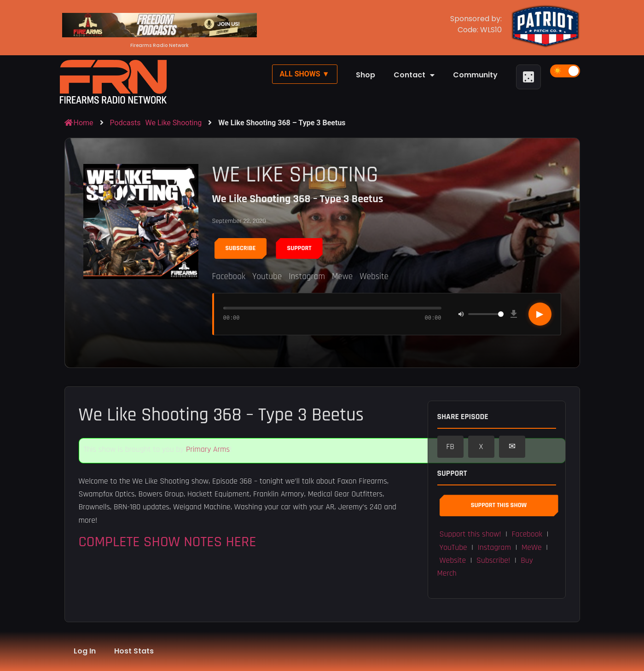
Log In (85, 651)
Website (374, 277)
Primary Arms (208, 449)
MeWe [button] (532, 548)
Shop (366, 75)
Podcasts (125, 123)
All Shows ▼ (305, 74)
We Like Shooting (174, 123)
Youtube (267, 277)
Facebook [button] (527, 534)
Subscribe (241, 248)
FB (450, 447)
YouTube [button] (453, 548)
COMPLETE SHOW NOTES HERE (168, 542)
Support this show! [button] (470, 534)
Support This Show (499, 505)
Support (299, 248)
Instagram (307, 277)
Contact (414, 75)
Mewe (342, 277)
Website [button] (453, 560)
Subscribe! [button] (493, 560)
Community (475, 75)
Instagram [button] (494, 548)
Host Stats (134, 651)
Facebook (229, 277)
